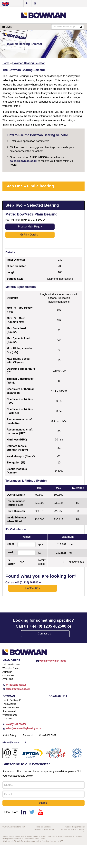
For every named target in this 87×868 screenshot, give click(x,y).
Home (6, 63)
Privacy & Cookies (40, 829)
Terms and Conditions (43, 827)
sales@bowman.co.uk (24, 161)
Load (10, 552)
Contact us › (33, 588)
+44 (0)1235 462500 (14, 685)
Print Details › (30, 235)
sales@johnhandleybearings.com (22, 728)
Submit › (44, 803)
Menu (7, 27)
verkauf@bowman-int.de (51, 661)
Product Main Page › (30, 227)
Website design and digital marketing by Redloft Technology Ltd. (73, 829)
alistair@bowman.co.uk (14, 742)
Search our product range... (64, 27)
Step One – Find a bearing (30, 186)
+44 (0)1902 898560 (14, 724)
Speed (11, 544)
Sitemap (51, 829)
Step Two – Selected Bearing (32, 205)
